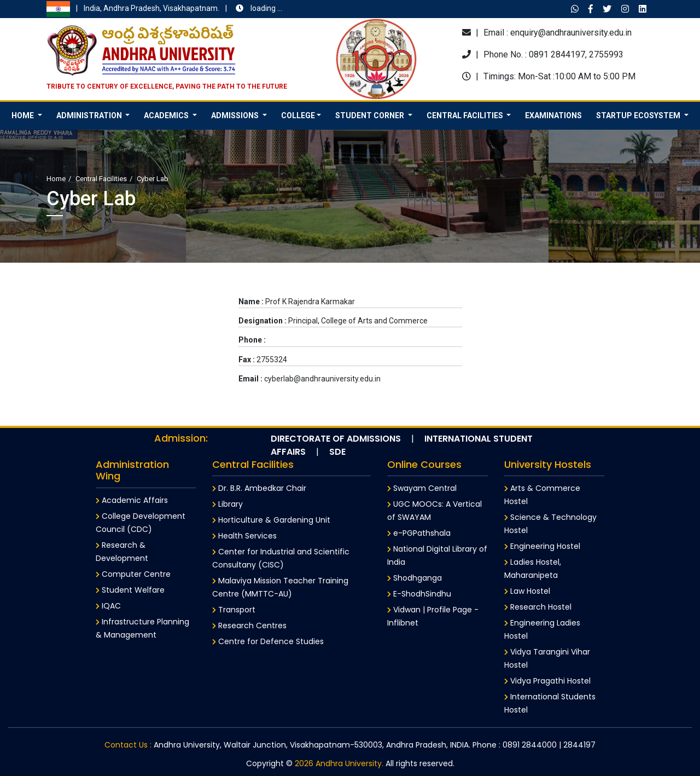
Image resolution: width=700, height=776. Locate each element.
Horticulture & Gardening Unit (271, 520)
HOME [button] (24, 115)
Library (227, 504)
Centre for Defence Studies (268, 641)
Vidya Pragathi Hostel (547, 681)
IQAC (108, 606)
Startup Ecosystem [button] (639, 115)
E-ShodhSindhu (419, 594)
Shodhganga (415, 578)
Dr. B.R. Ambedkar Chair (259, 488)
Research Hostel (538, 607)
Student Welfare (130, 590)
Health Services (244, 536)
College (298, 115)
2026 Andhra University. (339, 763)
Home (56, 179)
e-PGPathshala (419, 533)
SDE (337, 452)
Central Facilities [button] (466, 115)
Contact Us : (128, 745)
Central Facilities (101, 179)
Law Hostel (527, 591)
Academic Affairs (132, 500)
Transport (234, 610)
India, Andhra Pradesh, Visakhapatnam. (164, 9)
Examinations (553, 115)
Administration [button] (90, 115)
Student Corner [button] (371, 115)
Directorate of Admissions (336, 439)
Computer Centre (133, 574)
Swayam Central (422, 488)
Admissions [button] (236, 115)
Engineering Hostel (542, 546)
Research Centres (249, 626)
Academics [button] (167, 115)
